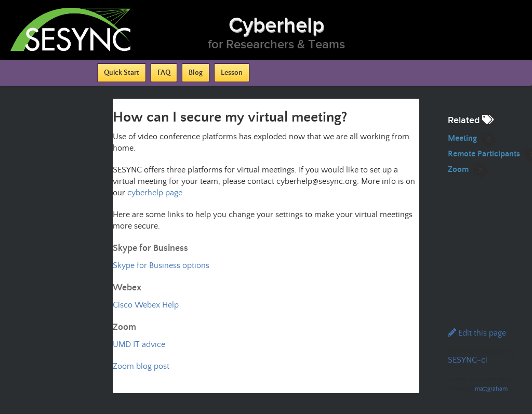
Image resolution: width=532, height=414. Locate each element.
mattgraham (491, 389)
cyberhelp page (155, 193)
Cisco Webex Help (146, 305)
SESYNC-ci (468, 360)
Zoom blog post (141, 366)
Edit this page (477, 333)
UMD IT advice (139, 344)
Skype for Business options (161, 265)
